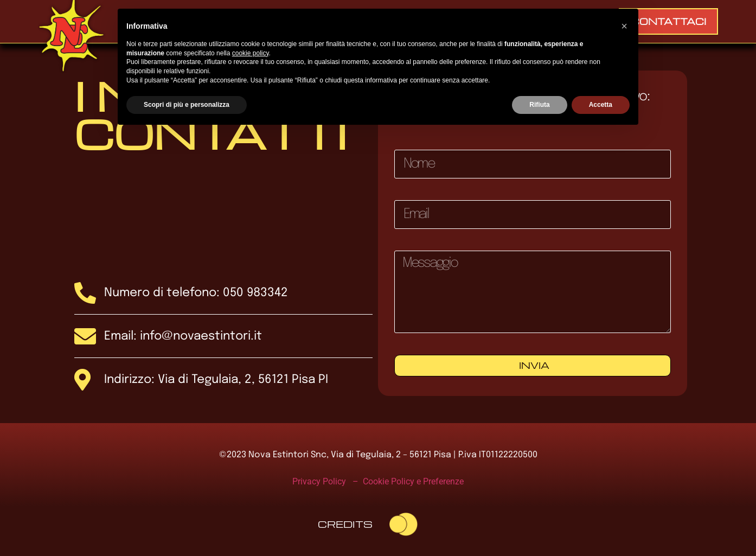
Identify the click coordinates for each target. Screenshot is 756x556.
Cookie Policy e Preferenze (413, 481)
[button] (624, 26)
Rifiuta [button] (539, 105)
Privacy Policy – (328, 481)
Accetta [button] (601, 105)
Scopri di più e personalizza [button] (187, 105)
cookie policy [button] (251, 53)
